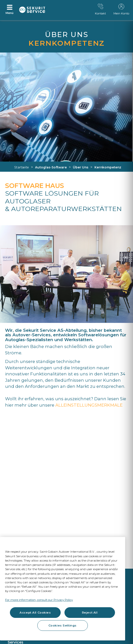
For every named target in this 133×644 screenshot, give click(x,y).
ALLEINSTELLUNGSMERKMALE (89, 405)
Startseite (22, 167)
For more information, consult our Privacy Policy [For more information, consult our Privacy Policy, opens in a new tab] (39, 600)
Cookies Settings (63, 625)
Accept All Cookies (35, 613)
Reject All (90, 613)
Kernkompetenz (108, 167)
